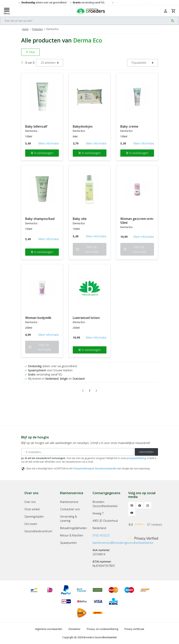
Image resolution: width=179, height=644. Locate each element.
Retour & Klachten (72, 535)
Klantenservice (69, 502)
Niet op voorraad (87, 249)
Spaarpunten (68, 543)
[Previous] (83, 391)
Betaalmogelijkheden (73, 528)
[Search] (85, 21)
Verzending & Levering (68, 519)
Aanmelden (146, 452)
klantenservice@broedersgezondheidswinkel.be (123, 543)
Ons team (31, 524)
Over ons (30, 502)
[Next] (96, 391)
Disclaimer (75, 629)
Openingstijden (34, 516)
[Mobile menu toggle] (7, 11)
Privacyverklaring (82, 468)
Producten (37, 29)
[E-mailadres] (77, 452)
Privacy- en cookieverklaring (102, 629)
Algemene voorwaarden (49, 629)
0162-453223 (101, 535)
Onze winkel (32, 509)
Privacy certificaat (134, 629)
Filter (30, 52)
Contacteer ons (70, 509)
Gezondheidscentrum (38, 531)
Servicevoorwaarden (106, 468)
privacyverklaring (136, 458)
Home (25, 29)
